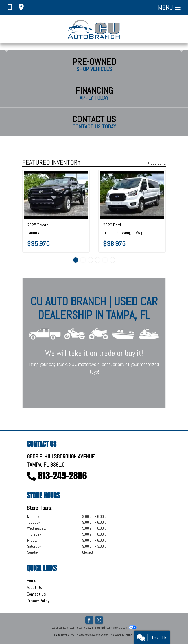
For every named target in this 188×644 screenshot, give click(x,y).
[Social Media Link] (99, 620)
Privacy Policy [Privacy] (38, 601)
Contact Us (36, 594)
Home (31, 580)
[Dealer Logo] (94, 29)
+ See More (157, 163)
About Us (34, 587)
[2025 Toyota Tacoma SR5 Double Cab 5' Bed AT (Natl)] (56, 195)
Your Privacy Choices (121, 628)
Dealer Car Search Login (63, 628)
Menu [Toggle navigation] (169, 7)
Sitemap (99, 628)
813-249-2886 (63, 476)
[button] (5, 47)
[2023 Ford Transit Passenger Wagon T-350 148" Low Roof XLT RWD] (132, 195)
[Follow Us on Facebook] (89, 620)
